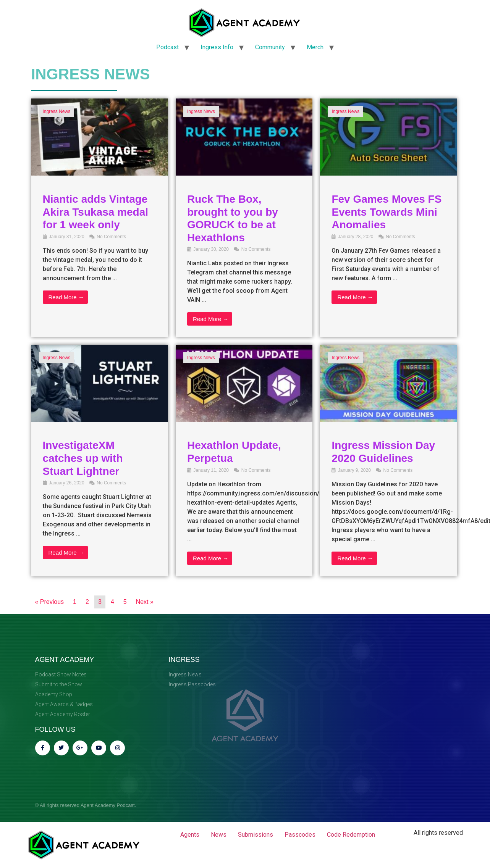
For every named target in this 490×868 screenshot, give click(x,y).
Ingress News (57, 111)
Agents (190, 835)
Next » (145, 602)
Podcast (167, 47)
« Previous (50, 602)
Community (270, 47)
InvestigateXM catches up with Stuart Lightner (83, 458)
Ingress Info (217, 47)
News (219, 835)
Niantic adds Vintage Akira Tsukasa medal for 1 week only (96, 212)
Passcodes (300, 835)
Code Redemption (351, 835)
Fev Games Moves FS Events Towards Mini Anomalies (387, 212)
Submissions (256, 835)
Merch (315, 47)
